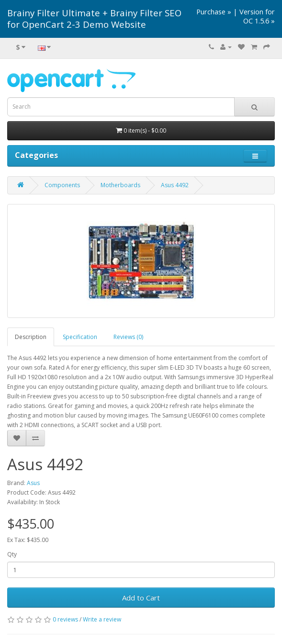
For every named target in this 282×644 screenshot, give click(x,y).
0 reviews (65, 619)
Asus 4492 (175, 185)
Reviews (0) (128, 337)
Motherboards (120, 185)
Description (31, 337)
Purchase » (214, 11)
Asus (33, 483)
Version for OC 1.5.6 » (257, 16)
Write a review (102, 619)
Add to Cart (141, 598)
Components (62, 185)
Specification (80, 337)
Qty (12, 554)
